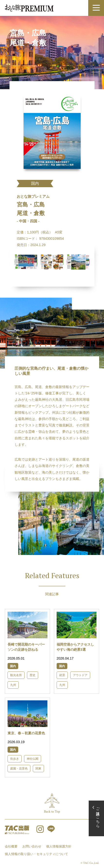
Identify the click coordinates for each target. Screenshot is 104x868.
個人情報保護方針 (59, 846)
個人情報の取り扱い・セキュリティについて (36, 854)
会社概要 (11, 846)
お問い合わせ (32, 846)
